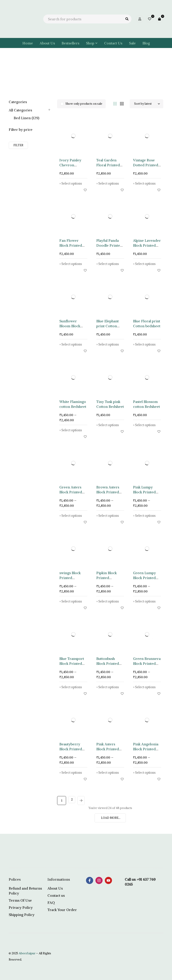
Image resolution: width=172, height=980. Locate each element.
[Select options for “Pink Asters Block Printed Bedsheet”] (109, 773)
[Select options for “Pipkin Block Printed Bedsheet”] (109, 601)
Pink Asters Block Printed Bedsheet (108, 749)
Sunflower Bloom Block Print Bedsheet (72, 326)
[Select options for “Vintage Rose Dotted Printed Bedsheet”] (146, 183)
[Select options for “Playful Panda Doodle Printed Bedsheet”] (109, 264)
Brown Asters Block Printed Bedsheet (108, 492)
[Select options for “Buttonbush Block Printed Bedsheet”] (109, 687)
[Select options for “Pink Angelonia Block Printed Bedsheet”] (146, 773)
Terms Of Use (20, 900)
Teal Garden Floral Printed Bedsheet (108, 165)
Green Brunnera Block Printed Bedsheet (147, 663)
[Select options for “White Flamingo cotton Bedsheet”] (72, 430)
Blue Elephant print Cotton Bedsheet (107, 326)
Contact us (56, 895)
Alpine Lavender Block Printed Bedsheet (147, 245)
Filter (18, 145)
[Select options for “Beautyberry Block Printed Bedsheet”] (72, 773)
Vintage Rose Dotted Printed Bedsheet (146, 165)
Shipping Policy (22, 915)
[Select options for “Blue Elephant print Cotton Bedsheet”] (109, 344)
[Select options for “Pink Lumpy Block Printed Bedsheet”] (146, 516)
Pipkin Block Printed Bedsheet (106, 578)
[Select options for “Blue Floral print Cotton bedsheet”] (146, 344)
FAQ (51, 903)
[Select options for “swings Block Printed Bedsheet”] (72, 601)
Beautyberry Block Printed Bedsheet (71, 749)
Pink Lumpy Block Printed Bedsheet (144, 492)
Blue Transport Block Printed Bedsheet (72, 663)
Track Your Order (62, 910)
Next (84, 801)
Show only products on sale (84, 104)
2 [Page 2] (73, 801)
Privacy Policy (21, 907)
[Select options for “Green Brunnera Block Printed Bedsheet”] (146, 687)
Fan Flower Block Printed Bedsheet (71, 245)
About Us (55, 888)
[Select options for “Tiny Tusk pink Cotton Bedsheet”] (109, 425)
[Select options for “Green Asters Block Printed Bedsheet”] (72, 516)
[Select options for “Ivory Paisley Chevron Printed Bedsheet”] (72, 183)
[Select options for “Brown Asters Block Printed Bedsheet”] (109, 516)
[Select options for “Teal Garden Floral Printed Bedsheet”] (109, 183)
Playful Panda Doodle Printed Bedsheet (109, 245)
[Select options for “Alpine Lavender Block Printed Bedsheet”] (146, 264)
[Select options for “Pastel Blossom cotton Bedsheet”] (146, 425)
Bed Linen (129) (26, 118)
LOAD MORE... (111, 818)
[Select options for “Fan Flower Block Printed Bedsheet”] (72, 264)
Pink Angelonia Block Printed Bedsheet (146, 749)
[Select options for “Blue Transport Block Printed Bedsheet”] (72, 687)
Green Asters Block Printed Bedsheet (71, 492)
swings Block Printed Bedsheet (70, 578)
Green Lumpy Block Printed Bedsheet (144, 578)
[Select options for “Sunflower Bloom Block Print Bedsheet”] (72, 344)
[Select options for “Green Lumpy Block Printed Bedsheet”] (146, 601)
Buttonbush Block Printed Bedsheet (108, 663)
